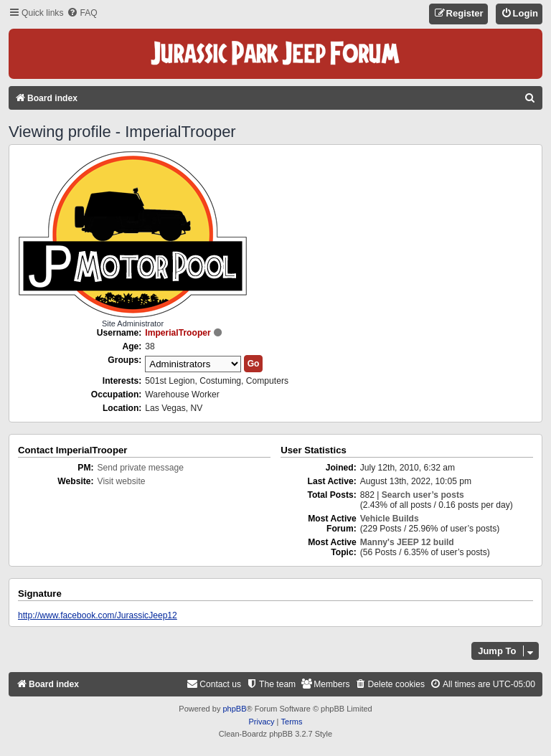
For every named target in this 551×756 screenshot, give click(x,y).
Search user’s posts (423, 495)
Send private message (141, 468)
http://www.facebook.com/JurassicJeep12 (98, 615)
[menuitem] (82, 13)
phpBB (234, 709)
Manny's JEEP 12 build (407, 542)
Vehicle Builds (390, 519)
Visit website (122, 481)
